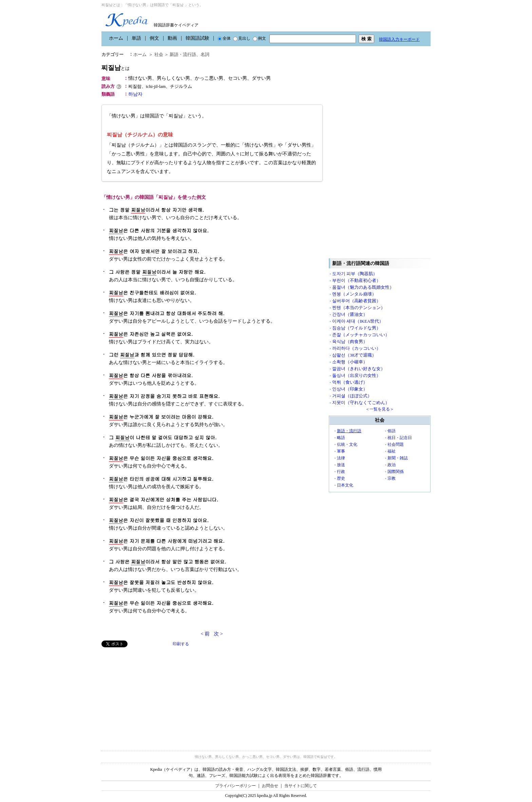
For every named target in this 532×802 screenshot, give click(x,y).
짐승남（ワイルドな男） (356, 328)
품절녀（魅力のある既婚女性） (363, 287)
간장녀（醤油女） (350, 314)
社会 (159, 54)
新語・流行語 (183, 54)
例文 (154, 38)
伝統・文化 (347, 444)
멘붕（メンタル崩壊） (354, 294)
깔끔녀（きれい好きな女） (359, 369)
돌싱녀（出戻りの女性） (356, 375)
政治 (392, 465)
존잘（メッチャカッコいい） (361, 335)
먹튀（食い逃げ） (350, 382)
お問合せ (270, 786)
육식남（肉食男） (350, 341)
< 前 (205, 634)
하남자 (135, 94)
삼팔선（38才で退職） (354, 355)
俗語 (392, 431)
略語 (341, 438)
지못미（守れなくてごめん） (361, 403)
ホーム (116, 38)
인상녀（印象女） (350, 389)
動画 (172, 38)
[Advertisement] (152, 695)
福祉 (392, 451)
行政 (341, 472)
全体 (224, 38)
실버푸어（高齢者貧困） (356, 301)
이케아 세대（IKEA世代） (358, 321)
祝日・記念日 (400, 438)
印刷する (181, 644)
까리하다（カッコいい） (356, 348)
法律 (341, 458)
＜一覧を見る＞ (380, 409)
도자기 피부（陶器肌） (355, 274)
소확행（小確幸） (350, 362)
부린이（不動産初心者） (356, 280)
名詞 (205, 54)
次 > (218, 634)
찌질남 (116, 68)
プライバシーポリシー (235, 786)
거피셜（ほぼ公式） (352, 396)
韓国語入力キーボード (399, 39)
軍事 (341, 451)
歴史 (341, 478)
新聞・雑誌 (398, 458)
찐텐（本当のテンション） (359, 308)
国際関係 (396, 472)
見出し (242, 38)
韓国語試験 (197, 38)
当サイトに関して (301, 786)
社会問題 (396, 444)
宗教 (392, 478)
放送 (341, 465)
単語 (136, 38)
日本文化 (345, 485)
